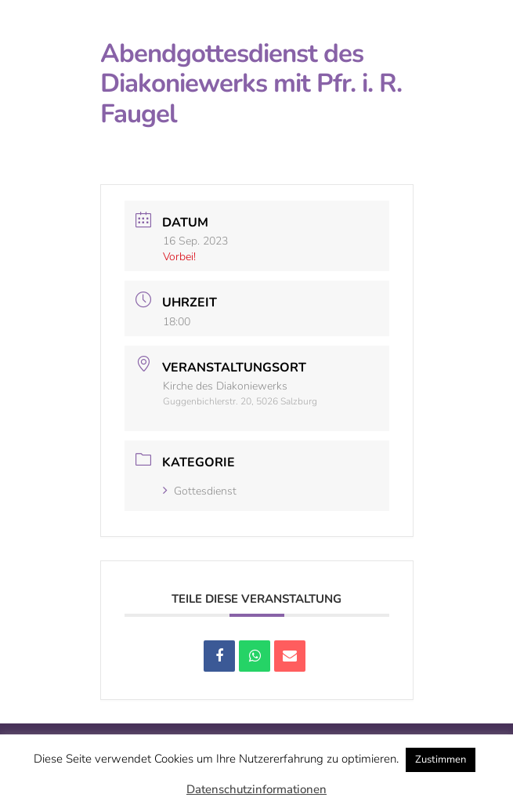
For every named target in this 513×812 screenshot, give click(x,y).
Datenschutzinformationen (256, 789)
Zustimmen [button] (441, 759)
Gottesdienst (200, 491)
